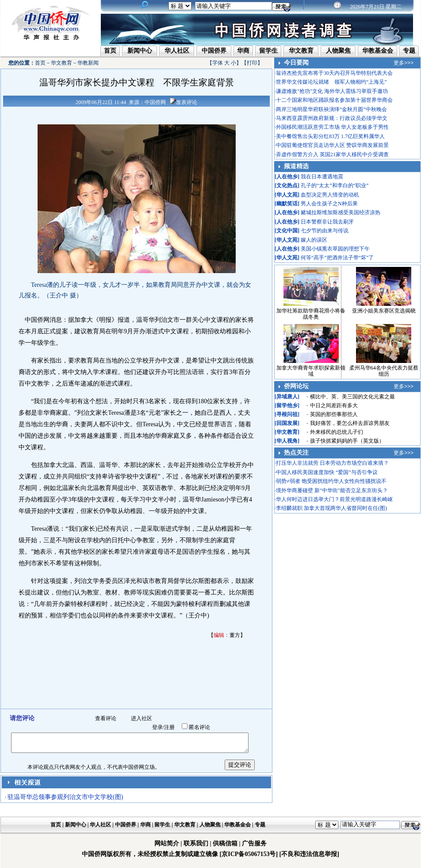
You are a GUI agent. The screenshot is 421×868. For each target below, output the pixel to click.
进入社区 (142, 718)
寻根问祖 (287, 414)
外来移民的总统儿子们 (337, 432)
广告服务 (254, 843)
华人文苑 (287, 195)
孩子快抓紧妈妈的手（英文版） (347, 441)
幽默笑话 (287, 204)
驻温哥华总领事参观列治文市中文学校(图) (65, 797)
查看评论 (106, 718)
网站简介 (167, 843)
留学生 (268, 51)
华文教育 (301, 51)
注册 (169, 727)
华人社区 (177, 51)
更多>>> (404, 63)
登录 (157, 727)
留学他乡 (287, 405)
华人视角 (287, 441)
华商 (243, 51)
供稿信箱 (225, 843)
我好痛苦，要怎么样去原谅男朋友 (350, 423)
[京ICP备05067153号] (249, 854)
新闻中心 (140, 51)
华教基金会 (378, 51)
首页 (110, 51)
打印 (252, 63)
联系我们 (196, 843)
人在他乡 (287, 177)
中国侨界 (214, 51)
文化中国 (287, 231)
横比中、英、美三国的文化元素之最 (352, 397)
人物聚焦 (338, 51)
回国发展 (287, 423)
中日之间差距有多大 (334, 405)
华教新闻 (88, 63)
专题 (409, 51)
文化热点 (287, 185)
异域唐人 (287, 397)
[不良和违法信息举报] (309, 854)
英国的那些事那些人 (334, 414)
